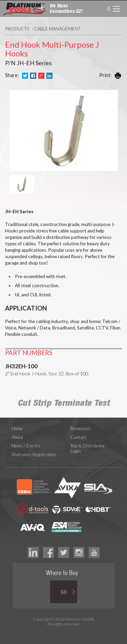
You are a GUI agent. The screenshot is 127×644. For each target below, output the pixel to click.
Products (17, 29)
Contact (78, 437)
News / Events (26, 446)
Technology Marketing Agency (63, 632)
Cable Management (57, 29)
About (17, 437)
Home (17, 428)
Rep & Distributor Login (88, 448)
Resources (81, 428)
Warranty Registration (34, 454)
